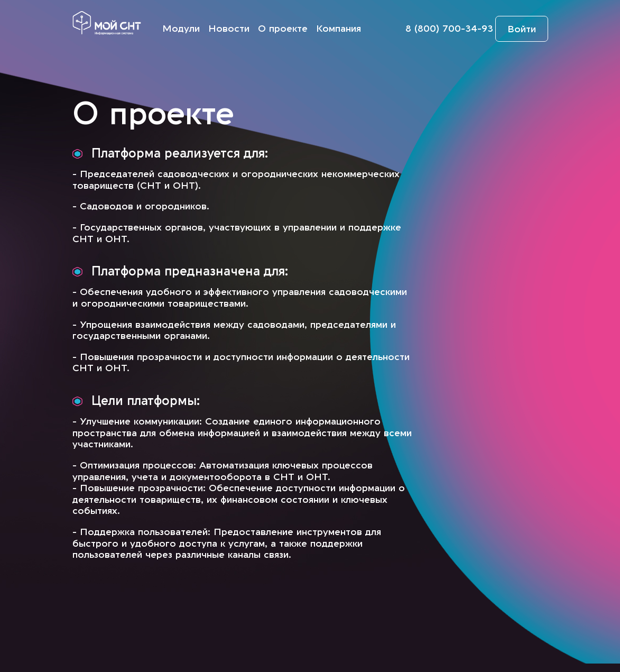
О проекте (283, 29)
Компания (339, 29)
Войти (522, 29)
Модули (181, 29)
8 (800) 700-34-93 (449, 29)
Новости (229, 29)
